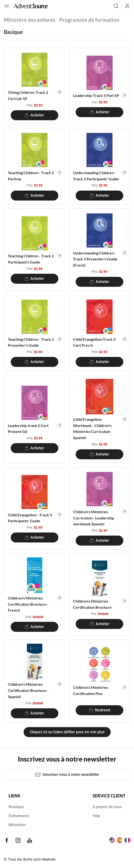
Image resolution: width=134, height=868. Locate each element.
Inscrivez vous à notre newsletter (67, 775)
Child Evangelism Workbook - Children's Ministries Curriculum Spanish (92, 428)
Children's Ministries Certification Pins (91, 690)
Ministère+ (17, 825)
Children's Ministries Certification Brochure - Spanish (28, 690)
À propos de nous (107, 807)
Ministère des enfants (30, 20)
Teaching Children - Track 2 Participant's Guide (31, 259)
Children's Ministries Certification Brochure (92, 604)
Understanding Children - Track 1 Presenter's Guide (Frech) (95, 259)
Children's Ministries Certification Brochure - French (28, 604)
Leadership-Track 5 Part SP (96, 95)
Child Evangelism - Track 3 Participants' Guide (30, 518)
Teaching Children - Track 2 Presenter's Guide (31, 342)
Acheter (34, 115)
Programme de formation (89, 20)
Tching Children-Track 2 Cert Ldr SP (28, 95)
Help (96, 816)
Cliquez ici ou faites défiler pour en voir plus (67, 732)
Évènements (19, 816)
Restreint (100, 710)
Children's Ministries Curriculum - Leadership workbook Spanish (94, 518)
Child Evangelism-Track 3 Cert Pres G (94, 342)
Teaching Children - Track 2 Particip (31, 176)
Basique (13, 32)
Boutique (16, 807)
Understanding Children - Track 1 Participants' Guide (96, 176)
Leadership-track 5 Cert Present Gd (28, 429)
